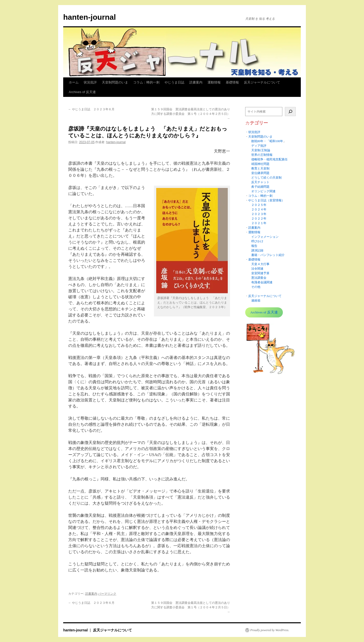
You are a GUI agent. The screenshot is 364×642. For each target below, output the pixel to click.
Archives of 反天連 (82, 92)
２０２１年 (259, 223)
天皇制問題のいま (115, 82)
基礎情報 (232, 82)
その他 (256, 287)
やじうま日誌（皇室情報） (266, 200)
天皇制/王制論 (261, 150)
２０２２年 (259, 219)
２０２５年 (259, 205)
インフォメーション (265, 237)
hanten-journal (89, 17)
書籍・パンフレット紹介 (268, 255)
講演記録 (257, 250)
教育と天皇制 (260, 168)
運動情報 (214, 82)
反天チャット (260, 182)
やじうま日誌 (174, 82)
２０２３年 (259, 214)
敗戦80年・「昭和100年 (267, 141)
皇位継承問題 (260, 173)
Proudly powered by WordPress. (270, 630)
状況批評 (90, 82)
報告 (254, 246)
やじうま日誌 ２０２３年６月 (91, 109)
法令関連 (257, 269)
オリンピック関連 (263, 191)
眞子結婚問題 (260, 187)
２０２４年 (259, 209)
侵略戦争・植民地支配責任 (269, 159)
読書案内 (196, 82)
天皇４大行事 (260, 264)
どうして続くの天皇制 (266, 178)
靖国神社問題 (260, 164)
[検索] (290, 112)
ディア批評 (259, 146)
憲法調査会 (259, 278)
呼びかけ (257, 241)
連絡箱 (256, 301)
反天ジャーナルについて (262, 82)
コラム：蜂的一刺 (146, 82)
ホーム (74, 82)
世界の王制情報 (262, 155)
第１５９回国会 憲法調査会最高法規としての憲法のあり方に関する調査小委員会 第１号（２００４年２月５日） (191, 114)
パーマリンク (107, 594)
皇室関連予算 (260, 273)
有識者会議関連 (262, 282)
